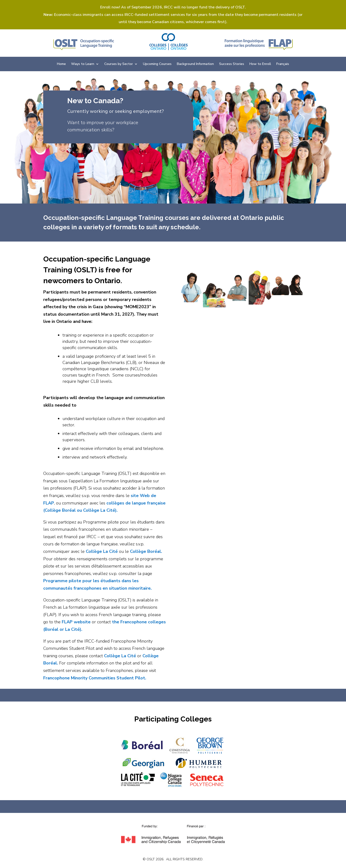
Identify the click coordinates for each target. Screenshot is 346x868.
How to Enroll (260, 64)
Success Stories (232, 64)
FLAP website (76, 622)
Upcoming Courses (157, 64)
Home (61, 64)
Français (283, 64)
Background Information (195, 64)
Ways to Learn (83, 64)
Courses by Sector (119, 64)
